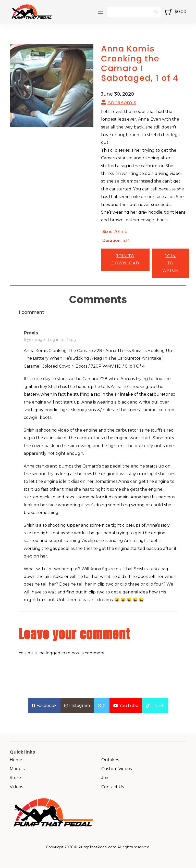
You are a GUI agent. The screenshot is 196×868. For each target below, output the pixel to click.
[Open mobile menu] (101, 12)
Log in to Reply (62, 340)
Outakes (110, 760)
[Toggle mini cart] (176, 12)
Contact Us (113, 787)
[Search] (134, 12)
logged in (55, 653)
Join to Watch (170, 263)
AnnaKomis (122, 102)
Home (16, 760)
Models (17, 769)
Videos (16, 787)
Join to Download (125, 260)
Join (105, 778)
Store (15, 778)
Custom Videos (117, 769)
